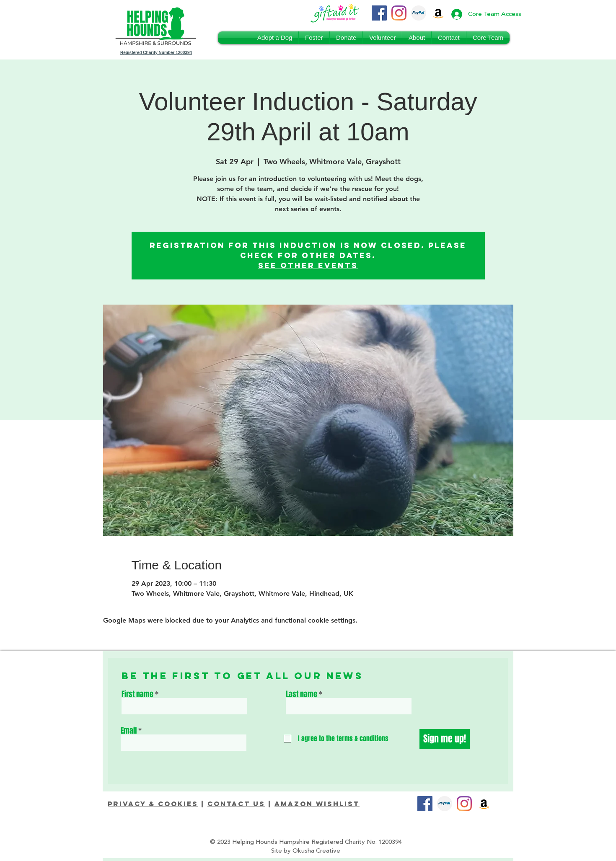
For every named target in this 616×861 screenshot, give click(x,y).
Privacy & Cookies (153, 804)
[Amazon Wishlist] (438, 13)
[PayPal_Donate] (419, 13)
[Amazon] (484, 804)
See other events (308, 265)
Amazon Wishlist (317, 804)
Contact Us (236, 804)
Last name (302, 694)
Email (129, 731)
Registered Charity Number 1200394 (156, 53)
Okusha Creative (316, 851)
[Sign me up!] (445, 739)
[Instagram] (399, 13)
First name (137, 694)
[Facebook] (379, 13)
